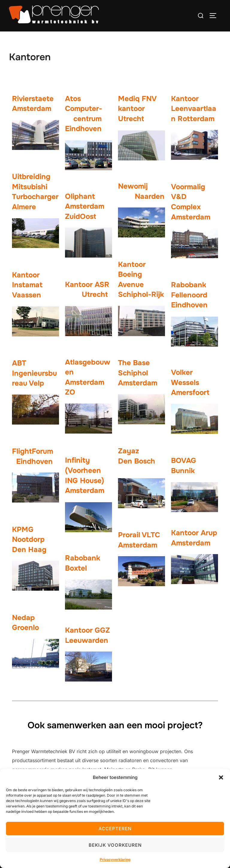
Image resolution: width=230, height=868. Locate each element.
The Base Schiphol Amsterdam (138, 373)
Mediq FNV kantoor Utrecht (137, 109)
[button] (221, 777)
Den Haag (29, 550)
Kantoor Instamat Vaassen (27, 285)
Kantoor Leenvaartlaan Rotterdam (194, 109)
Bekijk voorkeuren (115, 845)
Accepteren (115, 829)
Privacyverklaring (115, 859)
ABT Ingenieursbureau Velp (34, 373)
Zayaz (128, 451)
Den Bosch (137, 461)
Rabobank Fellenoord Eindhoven (192, 295)
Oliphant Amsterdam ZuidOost (85, 206)
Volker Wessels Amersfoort (190, 382)
